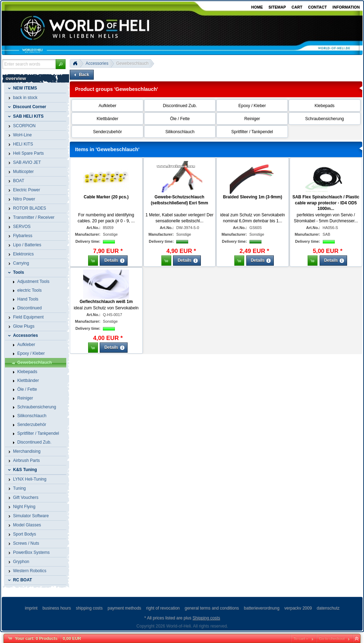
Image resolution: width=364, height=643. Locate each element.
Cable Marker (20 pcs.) (106, 197)
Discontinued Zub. (180, 106)
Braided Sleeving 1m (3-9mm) (253, 197)
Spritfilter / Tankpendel (252, 132)
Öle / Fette (180, 119)
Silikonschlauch (180, 132)
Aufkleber (108, 106)
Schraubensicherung (325, 119)
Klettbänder (107, 119)
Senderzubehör (107, 132)
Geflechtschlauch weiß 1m (106, 302)
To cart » (301, 638)
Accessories (97, 63)
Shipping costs (206, 618)
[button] (61, 64)
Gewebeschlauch (132, 63)
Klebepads (325, 106)
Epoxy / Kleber (252, 106)
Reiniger (252, 119)
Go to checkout (332, 638)
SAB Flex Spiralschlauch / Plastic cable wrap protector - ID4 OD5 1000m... (326, 203)
